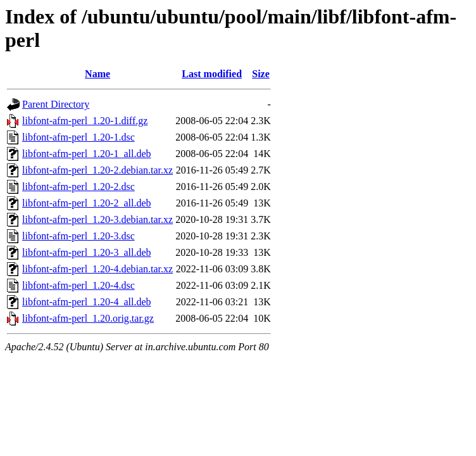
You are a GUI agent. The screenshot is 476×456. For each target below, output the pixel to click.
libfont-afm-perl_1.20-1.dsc (78, 137)
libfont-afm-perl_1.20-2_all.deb (87, 203)
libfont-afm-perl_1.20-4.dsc (78, 285)
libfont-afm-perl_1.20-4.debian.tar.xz (97, 269)
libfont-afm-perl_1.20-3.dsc (78, 236)
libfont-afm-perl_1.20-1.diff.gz (85, 121)
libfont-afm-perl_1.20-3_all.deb (87, 252)
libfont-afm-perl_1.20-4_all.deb (87, 302)
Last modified (212, 74)
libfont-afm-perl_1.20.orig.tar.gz (88, 318)
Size (261, 74)
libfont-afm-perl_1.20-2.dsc (78, 187)
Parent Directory (56, 104)
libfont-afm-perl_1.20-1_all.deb (87, 154)
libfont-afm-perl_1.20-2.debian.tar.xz (97, 170)
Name (97, 74)
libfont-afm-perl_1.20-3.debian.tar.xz (97, 219)
